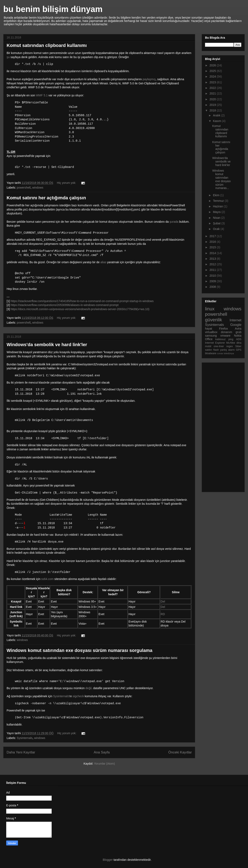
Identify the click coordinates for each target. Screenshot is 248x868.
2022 (213, 88)
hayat (209, 329)
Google (236, 325)
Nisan (217, 218)
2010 (213, 276)
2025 (213, 71)
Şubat (217, 223)
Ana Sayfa (102, 752)
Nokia (238, 336)
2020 (213, 99)
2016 (213, 242)
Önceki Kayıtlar (180, 752)
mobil (208, 346)
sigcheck (78, 696)
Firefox (224, 329)
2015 (213, 247)
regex (230, 346)
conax (220, 353)
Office (209, 339)
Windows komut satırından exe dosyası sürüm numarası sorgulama (79, 650)
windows (38, 188)
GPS (239, 350)
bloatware (211, 353)
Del (163, 601)
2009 (213, 281)
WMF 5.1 (42, 95)
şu (8, 57)
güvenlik (213, 320)
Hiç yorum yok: (67, 183)
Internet (235, 320)
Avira (238, 329)
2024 (213, 77)
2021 (213, 93)
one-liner (219, 346)
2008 (213, 287)
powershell (24, 188)
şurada (174, 222)
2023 (213, 82)
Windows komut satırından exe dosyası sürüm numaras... (222, 179)
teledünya (229, 353)
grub (238, 332)
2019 (213, 105)
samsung (211, 336)
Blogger (108, 860)
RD (163, 614)
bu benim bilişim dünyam (53, 9)
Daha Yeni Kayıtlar (21, 752)
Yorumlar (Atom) (104, 764)
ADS (239, 339)
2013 (213, 259)
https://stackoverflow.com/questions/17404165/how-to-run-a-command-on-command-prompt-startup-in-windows (82, 301)
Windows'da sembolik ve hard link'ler (47, 345)
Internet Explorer (215, 343)
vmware (225, 336)
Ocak (217, 229)
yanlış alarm (227, 350)
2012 (213, 264)
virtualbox (211, 332)
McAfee (231, 343)
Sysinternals (61, 696)
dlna (239, 343)
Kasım (217, 121)
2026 (213, 65)
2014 (213, 253)
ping (231, 339)
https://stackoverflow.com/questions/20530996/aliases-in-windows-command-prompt (64, 305)
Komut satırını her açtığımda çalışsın (46, 198)
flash (216, 350)
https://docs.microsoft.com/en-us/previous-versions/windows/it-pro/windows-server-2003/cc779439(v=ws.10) (80, 309)
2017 (213, 236)
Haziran (218, 206)
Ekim (216, 195)
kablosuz (221, 339)
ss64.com (47, 579)
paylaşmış (149, 79)
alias (103, 262)
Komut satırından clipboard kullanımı (47, 45)
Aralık (217, 115)
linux (210, 309)
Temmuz (219, 201)
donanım (227, 332)
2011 (213, 270)
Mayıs (217, 212)
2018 (213, 110)
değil (88, 688)
